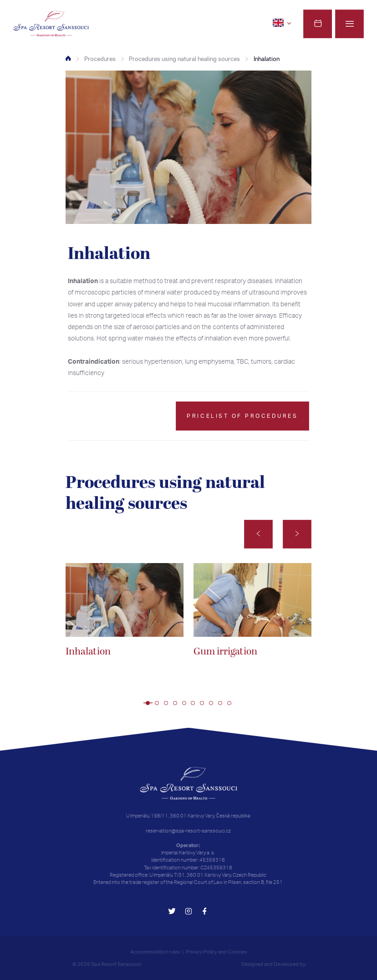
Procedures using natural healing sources (184, 59)
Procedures (100, 59)
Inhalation (267, 59)
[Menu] (349, 24)
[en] (283, 23)
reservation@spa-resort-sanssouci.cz (188, 831)
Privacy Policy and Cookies (216, 952)
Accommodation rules (155, 952)
